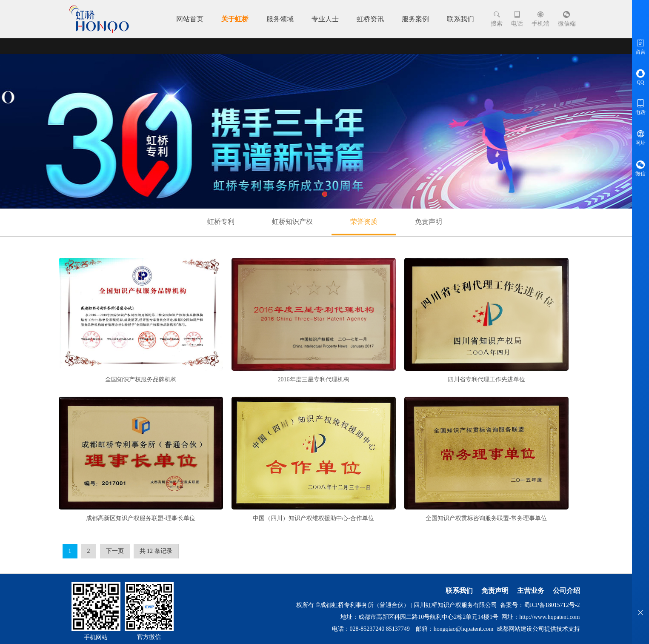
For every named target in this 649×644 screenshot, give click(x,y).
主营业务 (531, 591)
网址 (640, 137)
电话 (517, 19)
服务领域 (280, 19)
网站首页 (190, 19)
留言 (640, 46)
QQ (640, 77)
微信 (640, 168)
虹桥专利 (221, 222)
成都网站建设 (515, 629)
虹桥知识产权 (292, 222)
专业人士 (325, 19)
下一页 (115, 551)
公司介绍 (566, 591)
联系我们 (460, 19)
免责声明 (429, 222)
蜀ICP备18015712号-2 (552, 605)
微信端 (567, 19)
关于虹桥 (235, 19)
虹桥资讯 (370, 19)
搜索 (497, 19)
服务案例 (415, 19)
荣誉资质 (364, 222)
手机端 (540, 19)
